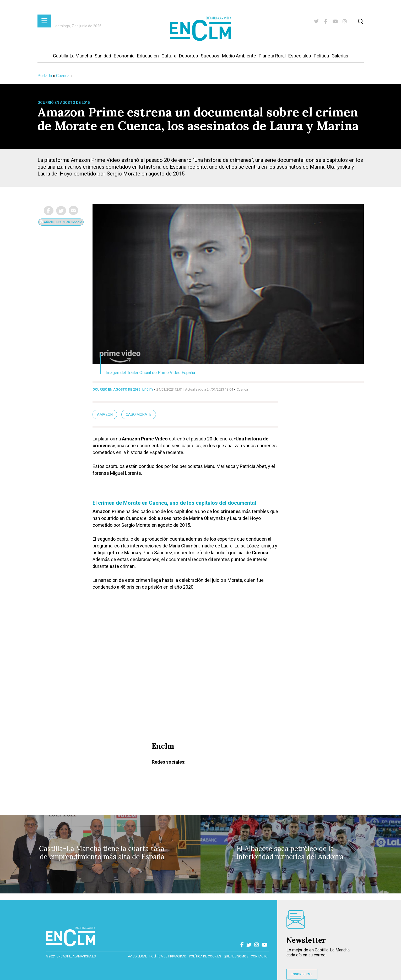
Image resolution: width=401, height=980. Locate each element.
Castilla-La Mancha (72, 56)
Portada (45, 76)
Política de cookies (205, 956)
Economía (124, 56)
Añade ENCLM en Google (61, 222)
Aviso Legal (137, 956)
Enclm (148, 389)
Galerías (340, 56)
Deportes (189, 56)
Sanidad (103, 56)
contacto (259, 956)
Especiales (300, 56)
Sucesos (210, 56)
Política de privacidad (168, 956)
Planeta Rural (272, 56)
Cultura (169, 56)
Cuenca (63, 76)
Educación (148, 56)
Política (321, 56)
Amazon (105, 414)
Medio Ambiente (239, 56)
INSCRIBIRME (302, 974)
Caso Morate (139, 414)
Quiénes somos (236, 956)
